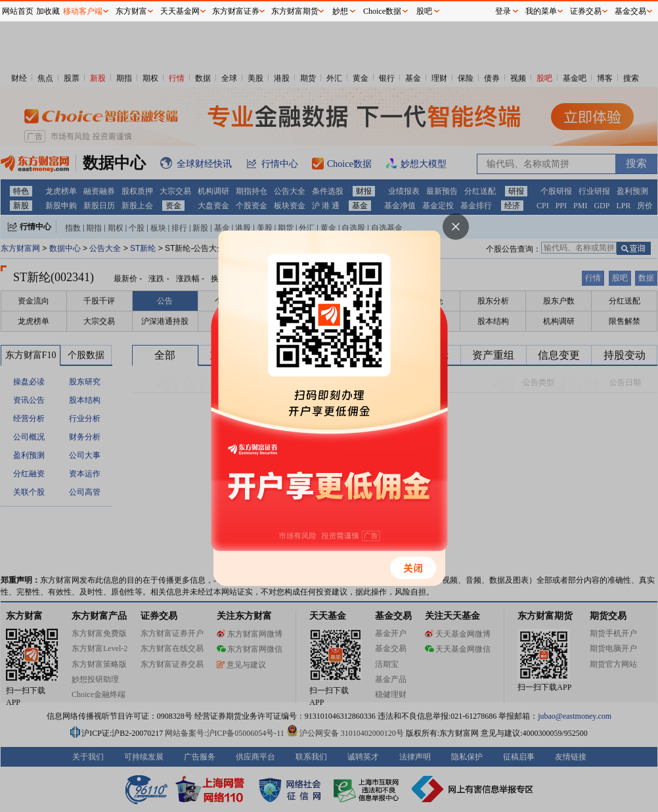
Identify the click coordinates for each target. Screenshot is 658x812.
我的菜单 (541, 11)
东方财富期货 (295, 11)
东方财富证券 (236, 11)
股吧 (424, 11)
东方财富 (131, 11)
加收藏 (48, 11)
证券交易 (586, 11)
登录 (503, 11)
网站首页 (18, 11)
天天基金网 (180, 11)
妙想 (340, 11)
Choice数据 (382, 11)
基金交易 (630, 11)
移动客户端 (83, 11)
